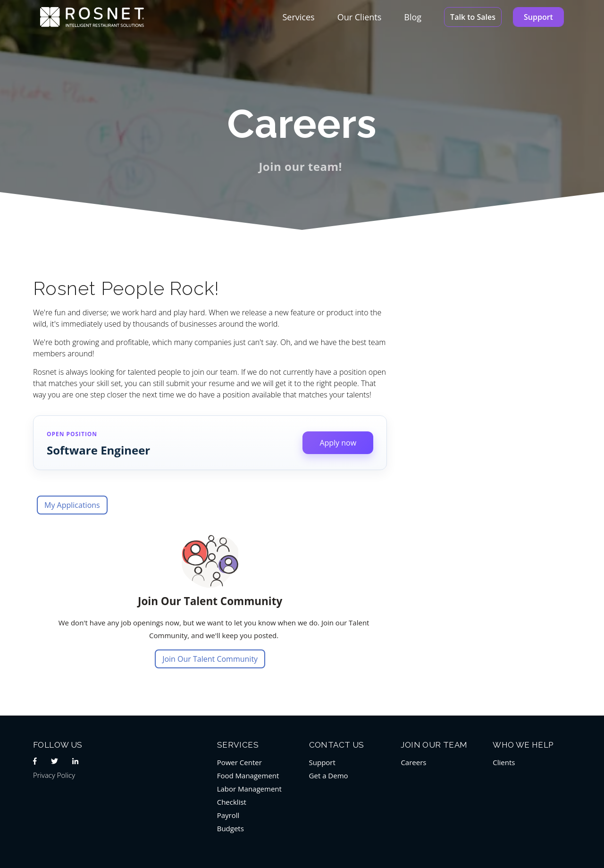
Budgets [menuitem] (231, 828)
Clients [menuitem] (504, 762)
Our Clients (360, 17)
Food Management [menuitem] (248, 775)
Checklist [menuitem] (232, 802)
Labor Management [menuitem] (249, 789)
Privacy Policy (54, 775)
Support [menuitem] (322, 762)
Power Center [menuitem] (239, 762)
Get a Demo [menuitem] (329, 775)
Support (538, 17)
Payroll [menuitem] (228, 815)
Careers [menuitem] (413, 762)
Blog (413, 17)
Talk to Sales (473, 17)
